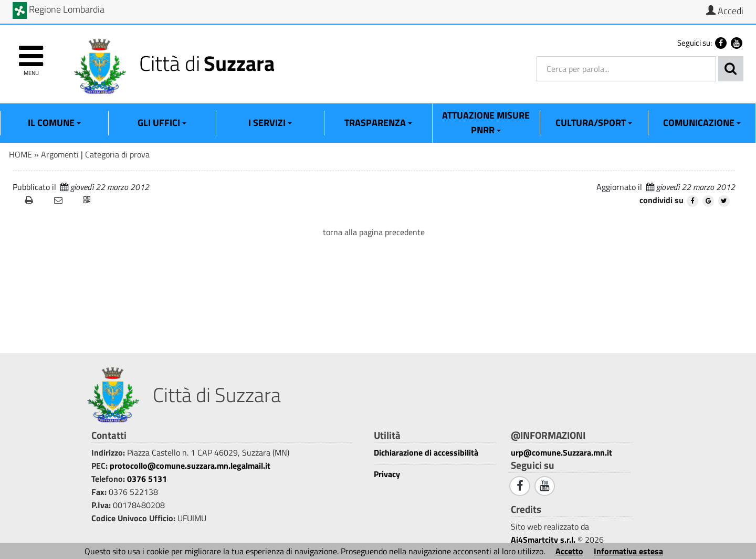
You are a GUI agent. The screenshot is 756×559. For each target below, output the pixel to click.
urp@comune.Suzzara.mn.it (561, 452)
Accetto (569, 551)
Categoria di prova (117, 154)
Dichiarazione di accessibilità (426, 453)
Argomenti (60, 154)
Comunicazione (702, 123)
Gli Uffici (162, 123)
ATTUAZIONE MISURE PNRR (486, 123)
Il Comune (54, 123)
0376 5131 (147, 479)
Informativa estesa (628, 551)
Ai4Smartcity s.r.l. (543, 540)
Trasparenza (378, 123)
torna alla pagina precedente (374, 232)
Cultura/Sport (594, 123)
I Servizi (270, 123)
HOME (20, 154)
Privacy (387, 474)
